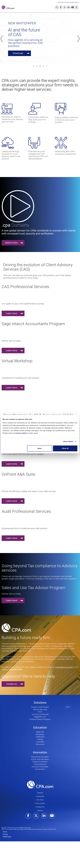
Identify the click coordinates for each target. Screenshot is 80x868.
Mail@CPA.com (40, 717)
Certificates (40, 737)
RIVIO (40, 712)
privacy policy (21, 433)
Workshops (40, 734)
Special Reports (40, 764)
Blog (77, 2)
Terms (5, 832)
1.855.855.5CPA (15, 670)
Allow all (65, 448)
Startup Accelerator (40, 762)
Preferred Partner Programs (40, 719)
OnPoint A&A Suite (40, 710)
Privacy (5, 834)
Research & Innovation (40, 757)
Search (40, 810)
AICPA (72, 2)
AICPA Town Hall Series (40, 759)
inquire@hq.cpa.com (64, 667)
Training (40, 739)
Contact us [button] (11, 684)
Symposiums (40, 769)
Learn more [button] (11, 313)
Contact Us (40, 807)
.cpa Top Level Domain (40, 714)
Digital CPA (40, 732)
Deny (40, 448)
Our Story (40, 800)
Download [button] (18, 53)
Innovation (40, 752)
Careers (40, 793)
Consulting (40, 742)
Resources (40, 744)
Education (40, 727)
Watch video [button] (11, 243)
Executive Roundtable (40, 767)
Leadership (40, 796)
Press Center (40, 803)
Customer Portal (63, 2)
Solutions (40, 703)
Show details (68, 441)
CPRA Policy (7, 837)
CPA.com (40, 785)
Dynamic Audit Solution (40, 707)
